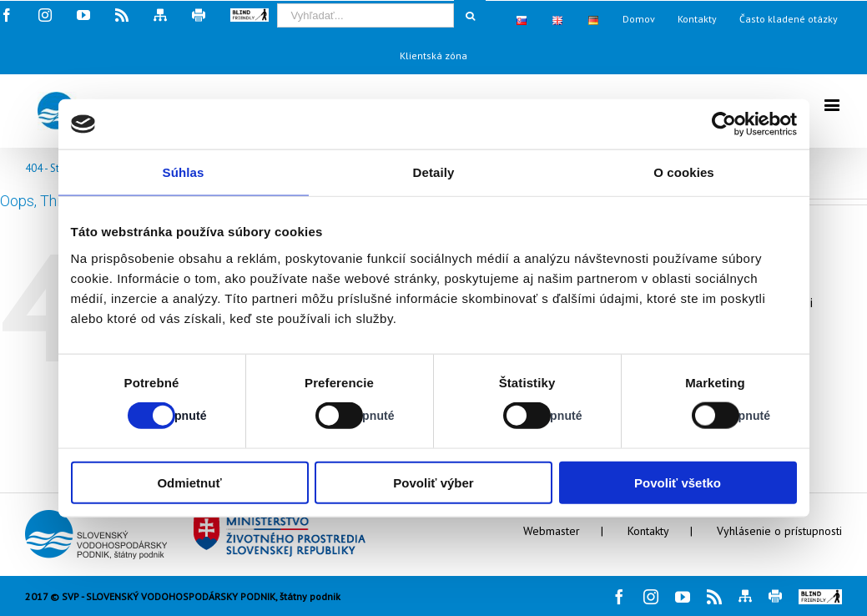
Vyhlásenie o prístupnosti (779, 531)
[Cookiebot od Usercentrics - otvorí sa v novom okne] (724, 124)
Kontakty (648, 531)
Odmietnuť (189, 482)
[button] (820, 597)
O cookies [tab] (684, 172)
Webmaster (552, 531)
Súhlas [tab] (184, 172)
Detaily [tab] (434, 172)
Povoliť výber (433, 482)
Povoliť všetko (678, 482)
